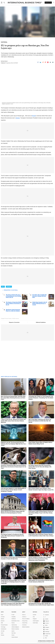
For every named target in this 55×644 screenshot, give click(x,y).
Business (3, 621)
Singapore (35, 619)
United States (35, 623)
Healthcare (14, 619)
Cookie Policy (25, 623)
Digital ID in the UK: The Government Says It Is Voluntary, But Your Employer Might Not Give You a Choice (14, 444)
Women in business (15, 629)
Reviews (3, 635)
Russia (34, 116)
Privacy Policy (25, 621)
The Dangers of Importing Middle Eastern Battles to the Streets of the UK (14, 303)
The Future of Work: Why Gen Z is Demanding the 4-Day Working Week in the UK (14, 296)
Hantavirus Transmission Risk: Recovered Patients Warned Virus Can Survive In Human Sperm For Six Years (14, 467)
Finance (13, 623)
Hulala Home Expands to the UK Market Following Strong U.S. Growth (40, 303)
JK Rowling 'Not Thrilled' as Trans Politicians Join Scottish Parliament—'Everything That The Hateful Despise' (41, 398)
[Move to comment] (53, 62)
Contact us (24, 617)
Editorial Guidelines (41, 322)
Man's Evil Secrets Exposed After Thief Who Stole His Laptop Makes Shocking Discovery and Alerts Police (13, 398)
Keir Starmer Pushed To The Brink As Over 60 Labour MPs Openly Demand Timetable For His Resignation (12, 536)
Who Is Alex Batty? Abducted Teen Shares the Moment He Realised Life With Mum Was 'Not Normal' (40, 421)
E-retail (13, 615)
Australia (34, 615)
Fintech (13, 635)
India (34, 617)
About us (24, 615)
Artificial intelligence (15, 627)
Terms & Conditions (26, 619)
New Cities (14, 633)
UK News (3, 617)
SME (2, 623)
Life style (3, 631)
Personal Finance (4, 625)
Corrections (24, 625)
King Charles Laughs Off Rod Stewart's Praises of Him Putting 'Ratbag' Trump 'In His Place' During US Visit (41, 513)
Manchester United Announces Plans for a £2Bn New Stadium (13, 310)
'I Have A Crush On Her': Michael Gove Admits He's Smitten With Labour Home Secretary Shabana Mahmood (13, 421)
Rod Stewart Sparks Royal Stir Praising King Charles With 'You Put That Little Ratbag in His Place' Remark (40, 467)
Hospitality (14, 617)
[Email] (50, 62)
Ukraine (18, 118)
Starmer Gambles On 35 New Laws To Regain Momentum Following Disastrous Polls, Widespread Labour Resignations (40, 559)
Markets (2, 619)
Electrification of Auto (15, 621)
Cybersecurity (14, 625)
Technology (3, 627)
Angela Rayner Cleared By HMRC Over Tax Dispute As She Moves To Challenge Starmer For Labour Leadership (13, 582)
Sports (2, 633)
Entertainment (4, 629)
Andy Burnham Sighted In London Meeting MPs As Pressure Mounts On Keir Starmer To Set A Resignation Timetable (13, 490)
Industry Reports (15, 637)
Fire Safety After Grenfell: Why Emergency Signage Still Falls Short (40, 296)
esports (13, 631)
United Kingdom (36, 621)
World (2, 615)
